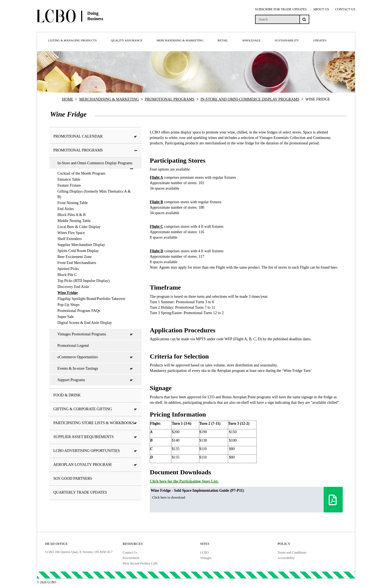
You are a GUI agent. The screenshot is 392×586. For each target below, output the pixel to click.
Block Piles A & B (71, 215)
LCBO (204, 552)
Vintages (206, 558)
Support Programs (95, 380)
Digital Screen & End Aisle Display (85, 323)
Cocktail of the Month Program (81, 173)
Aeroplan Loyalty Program (95, 465)
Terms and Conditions (292, 552)
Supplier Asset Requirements (95, 437)
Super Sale (66, 317)
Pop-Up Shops (68, 305)
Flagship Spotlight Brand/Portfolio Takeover (91, 299)
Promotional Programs (95, 150)
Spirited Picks (68, 269)
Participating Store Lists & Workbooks (95, 423)
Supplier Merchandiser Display (81, 245)
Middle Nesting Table (74, 221)
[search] (277, 19)
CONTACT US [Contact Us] (345, 9)
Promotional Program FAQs (79, 311)
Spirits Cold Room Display (78, 251)
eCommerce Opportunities (95, 357)
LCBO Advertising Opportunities (95, 451)
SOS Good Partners (73, 479)
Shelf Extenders (70, 239)
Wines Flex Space (71, 233)
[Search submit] (304, 19)
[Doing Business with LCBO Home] (89, 27)
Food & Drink (67, 395)
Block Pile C (67, 275)
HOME (68, 99)
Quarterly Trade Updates (80, 492)
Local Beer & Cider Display (79, 227)
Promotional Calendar (95, 136)
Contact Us (130, 552)
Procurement (131, 558)
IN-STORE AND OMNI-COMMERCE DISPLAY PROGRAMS (250, 99)
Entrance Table (69, 179)
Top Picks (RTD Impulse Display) (83, 281)
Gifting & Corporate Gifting (95, 409)
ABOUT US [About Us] (321, 9)
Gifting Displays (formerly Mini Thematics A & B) (94, 194)
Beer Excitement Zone (75, 257)
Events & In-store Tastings (95, 368)
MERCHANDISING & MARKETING (109, 99)
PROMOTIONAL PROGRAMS (170, 99)
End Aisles (66, 209)
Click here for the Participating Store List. (184, 481)
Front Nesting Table (73, 203)
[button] (136, 137)
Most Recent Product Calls (140, 563)
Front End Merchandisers (77, 263)
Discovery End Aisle (73, 287)
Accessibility (286, 558)
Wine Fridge (68, 293)
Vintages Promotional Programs (95, 334)
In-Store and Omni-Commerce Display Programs (95, 165)
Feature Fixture (69, 185)
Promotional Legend (73, 346)
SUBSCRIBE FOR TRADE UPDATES (281, 9)
